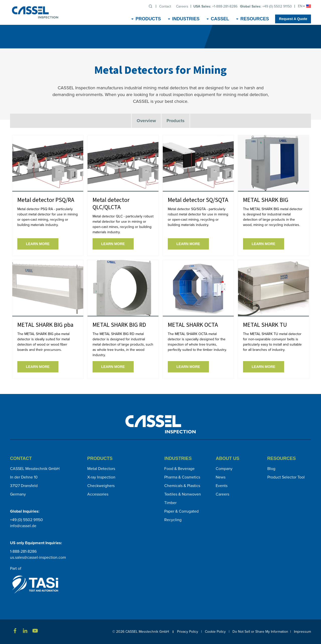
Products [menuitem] (148, 19)
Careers (222, 494)
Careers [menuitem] (182, 6)
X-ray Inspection (101, 477)
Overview (146, 121)
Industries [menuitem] (186, 19)
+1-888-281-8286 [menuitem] (215, 6)
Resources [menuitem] (255, 19)
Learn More (38, 244)
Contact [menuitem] (165, 6)
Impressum (302, 632)
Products (176, 121)
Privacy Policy (189, 632)
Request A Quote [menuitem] (293, 19)
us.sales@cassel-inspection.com (38, 557)
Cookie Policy (215, 632)
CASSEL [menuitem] (220, 19)
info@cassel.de (23, 526)
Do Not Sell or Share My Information (260, 632)
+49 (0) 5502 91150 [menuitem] (266, 6)
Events (222, 486)
